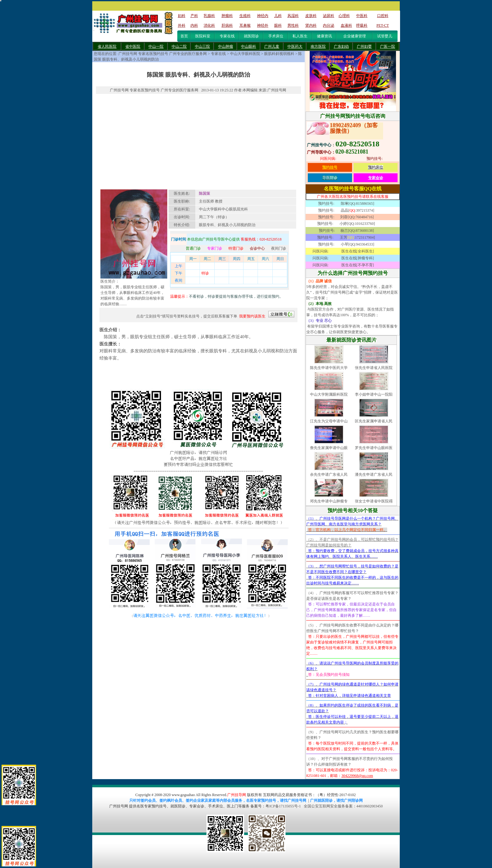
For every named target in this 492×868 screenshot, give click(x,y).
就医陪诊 (251, 36)
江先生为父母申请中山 (329, 421)
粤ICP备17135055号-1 (283, 806)
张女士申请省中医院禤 (374, 501)
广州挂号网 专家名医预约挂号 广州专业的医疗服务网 (163, 54)
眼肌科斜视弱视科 (279, 54)
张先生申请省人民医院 (374, 368)
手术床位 (276, 36)
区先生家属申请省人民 (374, 421)
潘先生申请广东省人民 (374, 475)
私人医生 (300, 36)
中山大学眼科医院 (245, 54)
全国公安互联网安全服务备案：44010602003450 (343, 806)
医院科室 (203, 36)
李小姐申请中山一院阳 (374, 394)
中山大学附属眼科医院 (329, 394)
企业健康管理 (355, 36)
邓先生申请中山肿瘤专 (329, 501)
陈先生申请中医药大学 (329, 368)
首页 (184, 36)
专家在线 (227, 36)
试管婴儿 (385, 36)
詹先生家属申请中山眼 (329, 448)
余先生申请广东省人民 (329, 475)
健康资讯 (324, 36)
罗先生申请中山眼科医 (374, 448)
